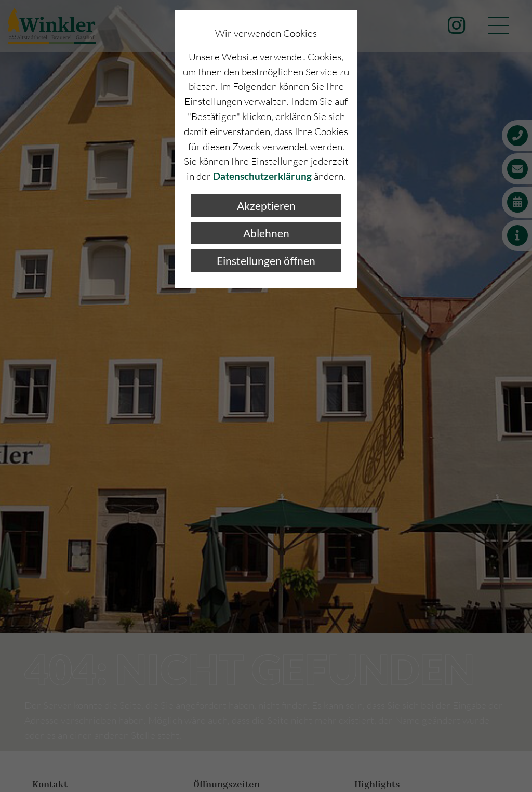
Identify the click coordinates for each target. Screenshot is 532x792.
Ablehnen (266, 233)
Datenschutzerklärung (262, 176)
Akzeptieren (266, 206)
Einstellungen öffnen (266, 261)
